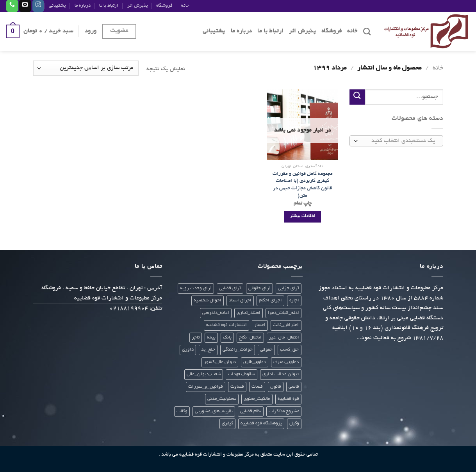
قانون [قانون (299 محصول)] (276, 387)
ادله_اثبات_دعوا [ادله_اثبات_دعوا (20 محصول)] (283, 313)
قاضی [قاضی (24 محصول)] (294, 387)
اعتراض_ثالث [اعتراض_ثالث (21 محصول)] (286, 325)
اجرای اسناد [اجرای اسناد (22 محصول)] (240, 300)
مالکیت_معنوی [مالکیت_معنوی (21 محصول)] (257, 399)
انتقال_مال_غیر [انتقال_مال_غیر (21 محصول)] (284, 338)
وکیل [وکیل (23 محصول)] (294, 423)
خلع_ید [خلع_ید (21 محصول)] (208, 350)
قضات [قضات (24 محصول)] (257, 387)
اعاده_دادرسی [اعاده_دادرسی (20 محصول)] (216, 313)
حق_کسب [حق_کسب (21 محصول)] (289, 350)
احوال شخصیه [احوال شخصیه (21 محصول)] (208, 300)
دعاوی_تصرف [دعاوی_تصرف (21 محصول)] (286, 362)
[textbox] (398, 142)
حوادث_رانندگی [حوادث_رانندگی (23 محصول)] (238, 350)
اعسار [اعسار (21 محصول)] (260, 325)
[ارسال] (357, 97)
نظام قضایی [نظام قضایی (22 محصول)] (251, 411)
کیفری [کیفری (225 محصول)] (227, 423)
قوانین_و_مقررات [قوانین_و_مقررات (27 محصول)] (206, 387)
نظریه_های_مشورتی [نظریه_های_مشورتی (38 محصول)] (214, 411)
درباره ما (83, 6)
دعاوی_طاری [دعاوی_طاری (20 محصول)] (255, 362)
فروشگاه (164, 6)
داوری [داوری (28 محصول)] (188, 350)
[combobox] (396, 141)
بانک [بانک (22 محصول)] (227, 338)
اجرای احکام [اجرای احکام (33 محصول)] (270, 300)
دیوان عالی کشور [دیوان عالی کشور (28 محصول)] (220, 362)
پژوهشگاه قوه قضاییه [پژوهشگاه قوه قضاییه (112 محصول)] (261, 423)
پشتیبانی (57, 6)
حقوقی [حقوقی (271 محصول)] (266, 350)
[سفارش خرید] (86, 68)
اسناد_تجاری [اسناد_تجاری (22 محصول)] (248, 313)
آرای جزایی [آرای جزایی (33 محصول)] (289, 288)
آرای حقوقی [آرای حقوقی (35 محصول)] (259, 288)
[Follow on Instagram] (38, 6)
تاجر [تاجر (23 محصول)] (196, 338)
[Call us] (12, 6)
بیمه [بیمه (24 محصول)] (211, 338)
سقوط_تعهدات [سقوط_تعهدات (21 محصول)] (241, 374)
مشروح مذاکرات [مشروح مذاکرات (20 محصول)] (284, 411)
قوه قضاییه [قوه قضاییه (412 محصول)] (288, 399)
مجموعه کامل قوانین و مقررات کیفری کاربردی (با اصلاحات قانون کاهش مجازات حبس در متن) (303, 185)
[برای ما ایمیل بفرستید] (25, 6)
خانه (185, 6)
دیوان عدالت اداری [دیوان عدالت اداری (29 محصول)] (281, 374)
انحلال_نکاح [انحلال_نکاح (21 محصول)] (250, 338)
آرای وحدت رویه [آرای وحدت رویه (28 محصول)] (196, 288)
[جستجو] (367, 31)
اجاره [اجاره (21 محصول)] (294, 300)
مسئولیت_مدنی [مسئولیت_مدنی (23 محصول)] (222, 399)
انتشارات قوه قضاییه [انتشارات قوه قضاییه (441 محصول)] (226, 325)
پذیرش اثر (137, 6)
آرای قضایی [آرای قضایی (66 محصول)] (230, 288)
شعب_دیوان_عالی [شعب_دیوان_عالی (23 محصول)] (204, 374)
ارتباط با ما (109, 6)
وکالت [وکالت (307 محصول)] (182, 411)
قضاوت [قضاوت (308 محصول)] (237, 387)
